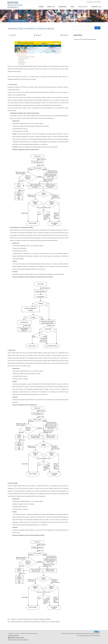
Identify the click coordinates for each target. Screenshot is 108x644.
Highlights (17, 21)
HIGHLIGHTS (83, 7)
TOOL (72, 7)
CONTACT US (96, 7)
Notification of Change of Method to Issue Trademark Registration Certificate (31, 619)
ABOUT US (51, 7)
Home (41, 7)
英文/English (97, 2)
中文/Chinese (90, 2)
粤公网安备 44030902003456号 (17, 638)
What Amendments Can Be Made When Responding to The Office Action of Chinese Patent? (35, 622)
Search (97, 28)
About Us (15, 640)
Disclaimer (11, 640)
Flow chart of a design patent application (85, 39)
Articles (23, 21)
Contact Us (26, 640)
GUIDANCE (63, 7)
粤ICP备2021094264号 (13, 636)
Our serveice (21, 640)
